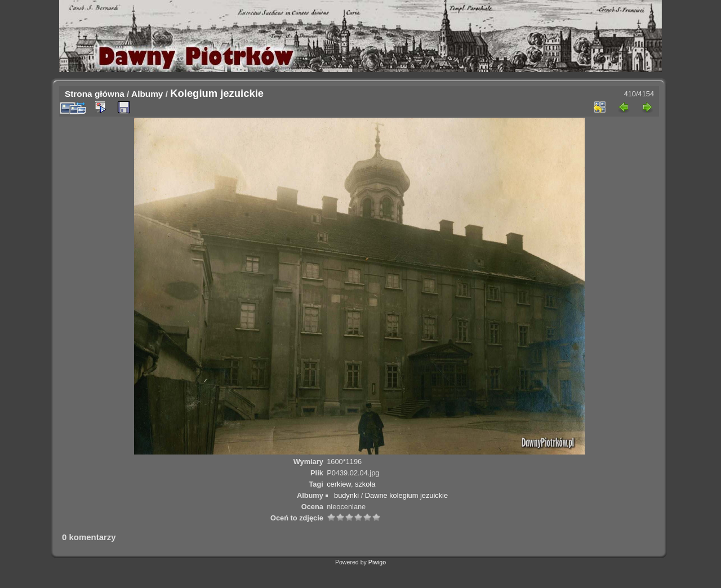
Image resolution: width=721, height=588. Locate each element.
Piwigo (377, 562)
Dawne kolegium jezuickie (406, 495)
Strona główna (95, 94)
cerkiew (339, 484)
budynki (346, 495)
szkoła (365, 484)
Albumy (147, 94)
